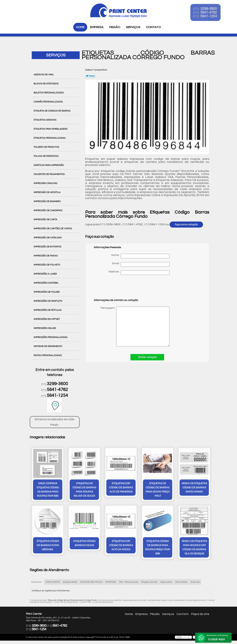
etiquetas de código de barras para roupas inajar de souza (84, 490)
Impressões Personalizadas (51, 337)
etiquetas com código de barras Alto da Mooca (121, 546)
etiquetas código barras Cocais (84, 544)
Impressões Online (45, 328)
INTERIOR (111, 582)
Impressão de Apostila (47, 192)
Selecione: (37, 582)
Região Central (149, 582)
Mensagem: (132, 327)
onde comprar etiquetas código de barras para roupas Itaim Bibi (48, 490)
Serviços (133, 27)
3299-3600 (211, 9)
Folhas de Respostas (46, 156)
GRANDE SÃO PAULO (91, 582)
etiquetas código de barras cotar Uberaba (48, 546)
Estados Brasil (70, 582)
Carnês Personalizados (48, 102)
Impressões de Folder (47, 292)
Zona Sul (195, 582)
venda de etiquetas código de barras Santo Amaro (194, 488)
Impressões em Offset (47, 319)
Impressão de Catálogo (48, 238)
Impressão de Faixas (46, 256)
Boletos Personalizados (49, 93)
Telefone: (139, 273)
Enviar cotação (147, 357)
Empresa (97, 27)
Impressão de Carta (46, 219)
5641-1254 (211, 17)
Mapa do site (200, 614)
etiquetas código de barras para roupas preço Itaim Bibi (158, 548)
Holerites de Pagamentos (49, 174)
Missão (115, 27)
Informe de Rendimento (48, 346)
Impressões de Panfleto (48, 301)
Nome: (140, 256)
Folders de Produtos (47, 147)
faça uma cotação (186, 225)
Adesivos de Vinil (44, 75)
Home (80, 27)
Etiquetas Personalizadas (50, 138)
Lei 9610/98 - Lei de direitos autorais (96, 602)
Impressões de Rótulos (48, 310)
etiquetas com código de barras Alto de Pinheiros (121, 488)
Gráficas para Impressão (49, 165)
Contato (153, 27)
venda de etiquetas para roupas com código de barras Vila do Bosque (194, 548)
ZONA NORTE (53, 582)
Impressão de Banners (47, 201)
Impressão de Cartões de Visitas (53, 229)
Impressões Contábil (46, 283)
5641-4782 (211, 13)
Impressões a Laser (46, 274)
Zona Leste (166, 582)
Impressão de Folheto (47, 265)
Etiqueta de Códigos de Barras (52, 111)
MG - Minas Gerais (129, 582)
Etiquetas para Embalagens (51, 129)
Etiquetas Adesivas (45, 120)
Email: (141, 264)
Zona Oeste (181, 582)
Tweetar (90, 76)
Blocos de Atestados (46, 84)
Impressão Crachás (46, 183)
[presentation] (118, 289)
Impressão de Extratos (48, 247)
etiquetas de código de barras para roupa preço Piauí (158, 490)
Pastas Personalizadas (48, 355)
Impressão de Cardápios (48, 210)
